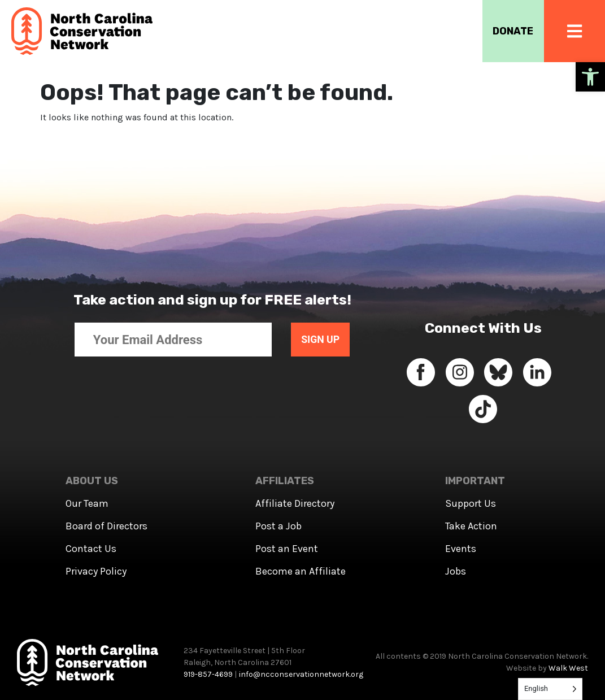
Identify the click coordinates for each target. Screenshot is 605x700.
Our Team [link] (87, 503)
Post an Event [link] (287, 549)
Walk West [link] (568, 668)
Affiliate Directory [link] (295, 503)
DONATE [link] (512, 31)
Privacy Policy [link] (96, 571)
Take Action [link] (471, 526)
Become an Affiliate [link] (301, 571)
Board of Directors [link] (106, 526)
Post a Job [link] (278, 526)
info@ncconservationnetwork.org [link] (301, 674)
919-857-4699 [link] (208, 674)
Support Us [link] (471, 503)
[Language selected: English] (550, 689)
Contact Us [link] (91, 549)
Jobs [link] (456, 571)
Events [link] (461, 549)
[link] (590, 77)
